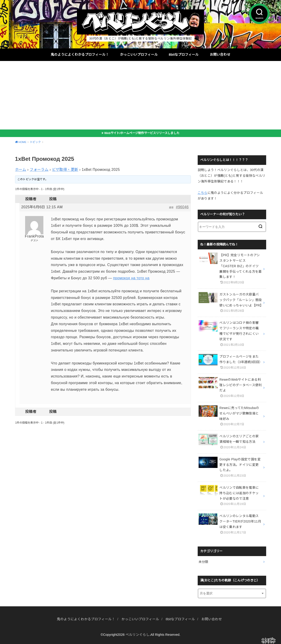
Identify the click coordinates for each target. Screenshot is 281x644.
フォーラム (39, 170)
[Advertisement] (141, 95)
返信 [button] (171, 207)
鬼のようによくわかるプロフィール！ (80, 55)
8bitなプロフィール (184, 55)
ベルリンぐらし (138, 635)
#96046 (182, 207)
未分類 (204, 562)
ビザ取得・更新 (65, 170)
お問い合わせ (220, 55)
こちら (203, 193)
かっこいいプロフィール (139, 55)
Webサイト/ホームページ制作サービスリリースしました (142, 133)
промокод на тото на (131, 278)
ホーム (21, 170)
